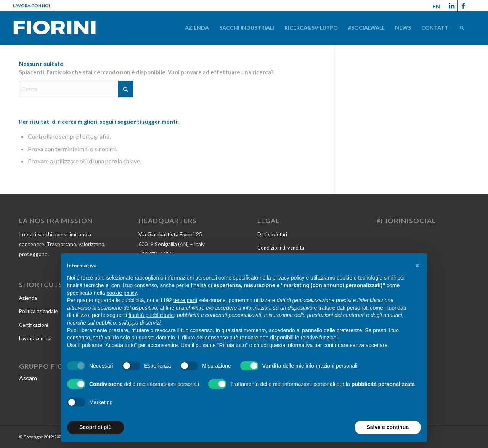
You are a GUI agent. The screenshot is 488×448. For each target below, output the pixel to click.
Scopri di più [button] (96, 427)
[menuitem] (197, 28)
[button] (417, 266)
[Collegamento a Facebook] (463, 6)
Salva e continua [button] (388, 427)
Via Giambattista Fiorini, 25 (170, 234)
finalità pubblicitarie (151, 315)
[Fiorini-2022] (55, 29)
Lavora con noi (31, 6)
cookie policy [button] (122, 293)
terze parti (185, 300)
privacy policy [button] (289, 278)
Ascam (28, 378)
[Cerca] (462, 28)
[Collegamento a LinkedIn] (452, 6)
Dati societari (272, 234)
